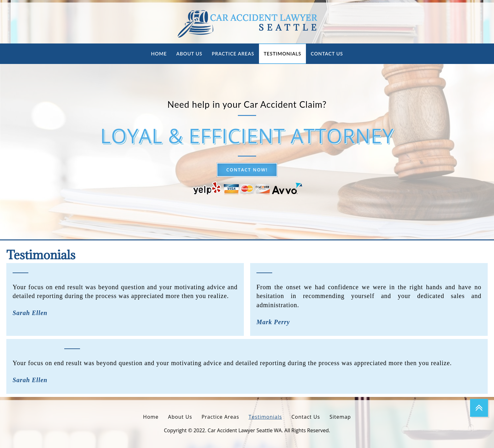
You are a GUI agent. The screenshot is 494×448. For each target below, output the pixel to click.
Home (159, 54)
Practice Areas (233, 54)
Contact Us (327, 54)
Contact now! (247, 170)
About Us (189, 54)
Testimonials (282, 54)
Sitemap (340, 417)
